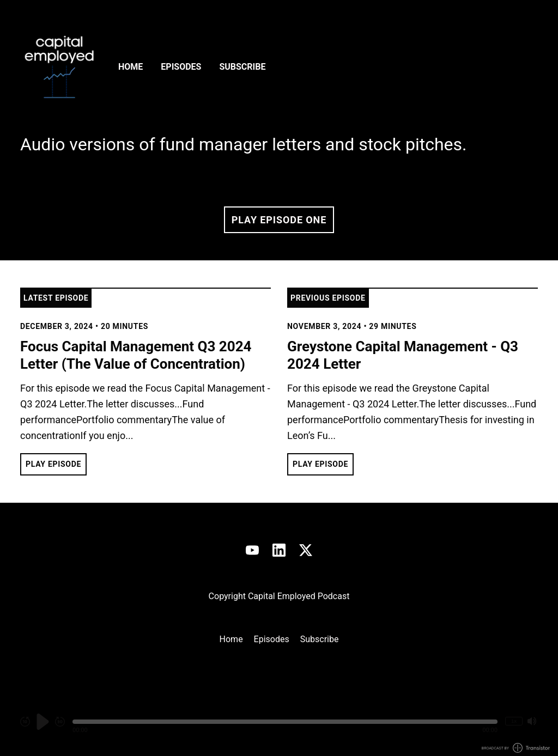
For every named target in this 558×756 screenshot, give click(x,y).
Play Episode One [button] (279, 220)
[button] (285, 722)
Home (131, 67)
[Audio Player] (279, 727)
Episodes (181, 67)
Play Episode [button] (53, 464)
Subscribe (242, 67)
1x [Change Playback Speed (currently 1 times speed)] (514, 721)
